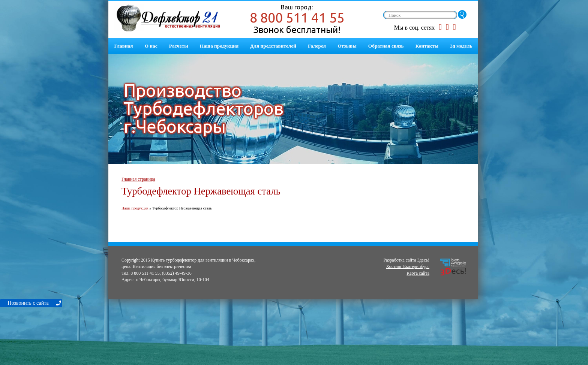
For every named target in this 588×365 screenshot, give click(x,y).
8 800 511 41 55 (297, 17)
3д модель (461, 46)
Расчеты (179, 46)
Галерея (317, 46)
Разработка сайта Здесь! (406, 260)
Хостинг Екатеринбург (408, 266)
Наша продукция (219, 46)
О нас (151, 46)
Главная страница (138, 179)
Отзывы (347, 46)
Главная (124, 46)
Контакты (427, 46)
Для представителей (273, 46)
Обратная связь (386, 46)
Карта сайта (418, 273)
